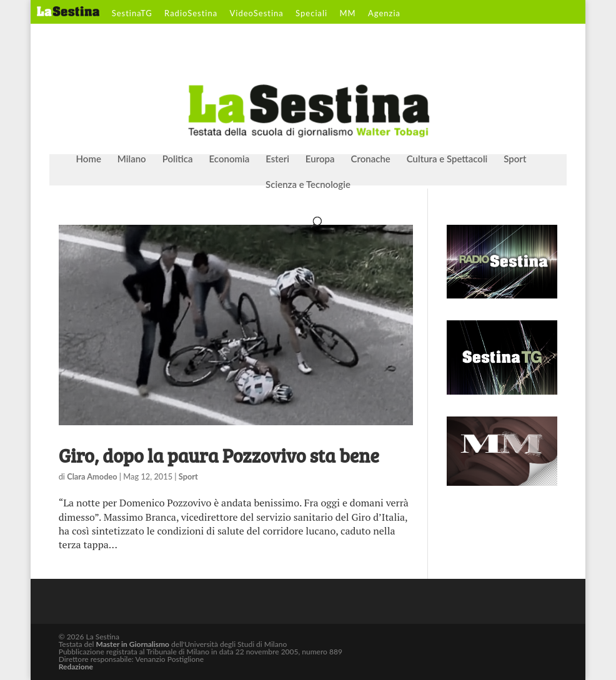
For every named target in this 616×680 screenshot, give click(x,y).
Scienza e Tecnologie (308, 185)
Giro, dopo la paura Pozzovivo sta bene (219, 455)
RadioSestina (191, 14)
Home (89, 159)
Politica (178, 159)
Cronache (370, 159)
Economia (230, 159)
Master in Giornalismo (133, 644)
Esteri (277, 159)
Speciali (311, 14)
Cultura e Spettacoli (447, 159)
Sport (515, 159)
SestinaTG (132, 14)
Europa (320, 159)
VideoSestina (257, 14)
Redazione (76, 667)
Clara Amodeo (92, 476)
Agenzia (384, 14)
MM (347, 14)
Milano (132, 159)
